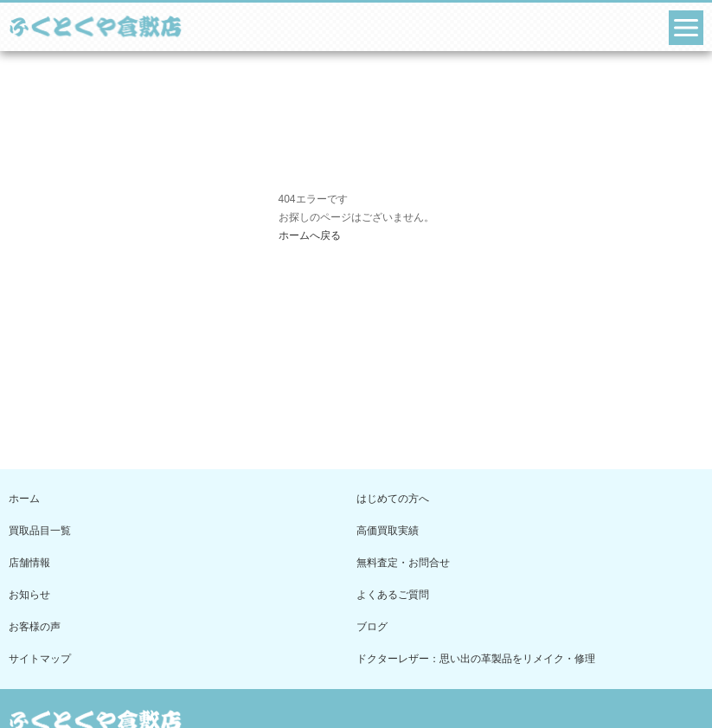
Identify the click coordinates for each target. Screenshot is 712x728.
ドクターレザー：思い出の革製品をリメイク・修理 (476, 659)
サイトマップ (40, 659)
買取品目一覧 (40, 531)
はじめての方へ (393, 499)
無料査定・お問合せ (403, 563)
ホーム (24, 499)
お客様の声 (35, 627)
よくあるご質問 (393, 595)
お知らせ (29, 595)
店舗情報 (29, 563)
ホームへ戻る (310, 235)
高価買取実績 (388, 531)
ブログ (372, 627)
